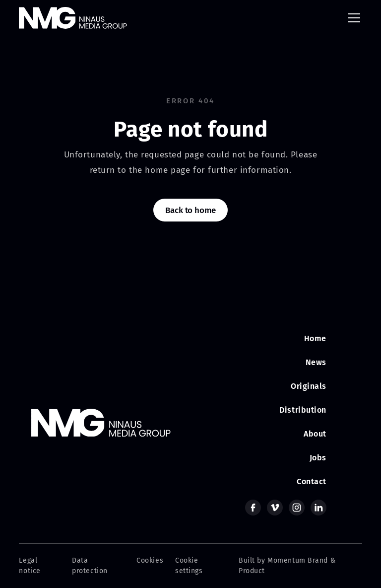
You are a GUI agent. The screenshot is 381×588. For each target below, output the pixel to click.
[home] (73, 18)
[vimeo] (275, 508)
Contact (312, 481)
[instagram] (297, 508)
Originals (309, 386)
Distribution (303, 410)
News (316, 362)
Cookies (150, 560)
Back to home (190, 210)
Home (315, 338)
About (315, 434)
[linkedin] (318, 508)
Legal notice (30, 566)
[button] (352, 18)
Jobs (318, 458)
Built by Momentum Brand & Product (287, 566)
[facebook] (253, 508)
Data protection (90, 566)
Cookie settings (189, 566)
